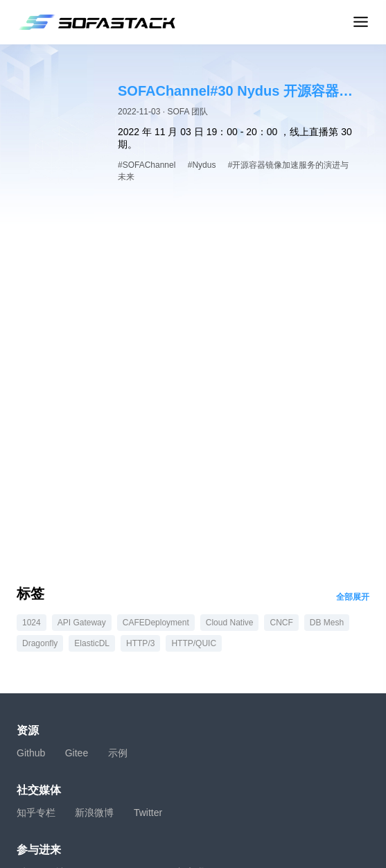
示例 (118, 753)
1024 (32, 623)
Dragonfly (40, 643)
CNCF (281, 623)
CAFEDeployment (156, 623)
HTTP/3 (140, 643)
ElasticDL (92, 643)
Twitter (148, 813)
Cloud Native (230, 623)
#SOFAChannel (147, 165)
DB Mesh (327, 623)
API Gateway (82, 623)
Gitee (77, 753)
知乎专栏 (36, 813)
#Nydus (202, 165)
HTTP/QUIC (194, 643)
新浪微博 (94, 813)
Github (31, 753)
